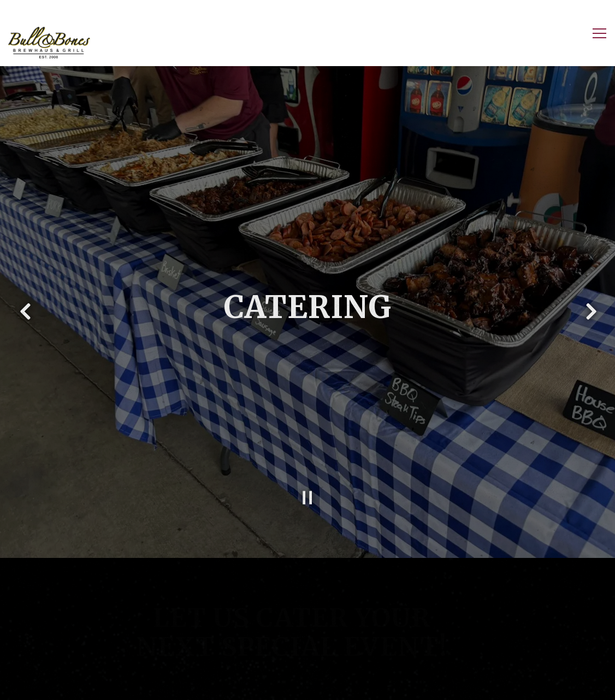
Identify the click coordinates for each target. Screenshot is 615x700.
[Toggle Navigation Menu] (599, 33)
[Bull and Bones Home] (49, 42)
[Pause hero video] (307, 490)
